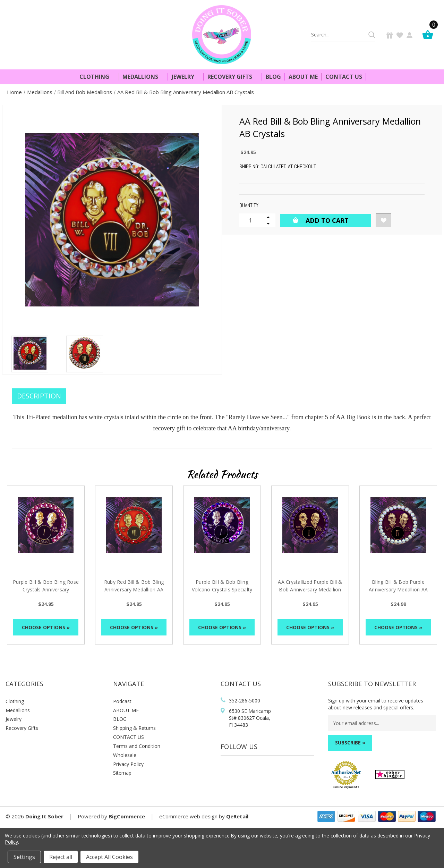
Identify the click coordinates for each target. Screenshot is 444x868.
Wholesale (125, 755)
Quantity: (249, 205)
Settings (24, 857)
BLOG (120, 719)
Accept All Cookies (109, 857)
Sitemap (122, 773)
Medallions (143, 77)
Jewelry (186, 77)
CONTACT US (129, 737)
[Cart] (429, 35)
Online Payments (346, 787)
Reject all (61, 857)
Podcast (122, 701)
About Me (303, 77)
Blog (273, 77)
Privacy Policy (128, 764)
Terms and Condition (137, 746)
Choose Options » (46, 627)
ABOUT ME (126, 710)
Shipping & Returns (134, 728)
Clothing (97, 77)
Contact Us (344, 77)
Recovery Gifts (233, 77)
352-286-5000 (245, 701)
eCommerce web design (188, 816)
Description (39, 396)
